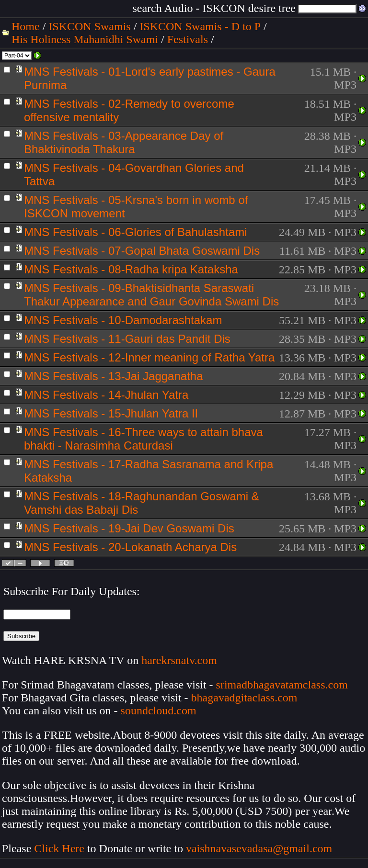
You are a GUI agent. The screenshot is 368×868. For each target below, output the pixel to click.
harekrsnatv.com (179, 660)
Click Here (59, 848)
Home (26, 26)
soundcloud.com (159, 710)
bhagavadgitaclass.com (244, 698)
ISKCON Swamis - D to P (200, 26)
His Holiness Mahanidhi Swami (85, 39)
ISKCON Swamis (89, 26)
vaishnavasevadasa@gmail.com (260, 848)
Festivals (188, 39)
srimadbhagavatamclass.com (282, 685)
